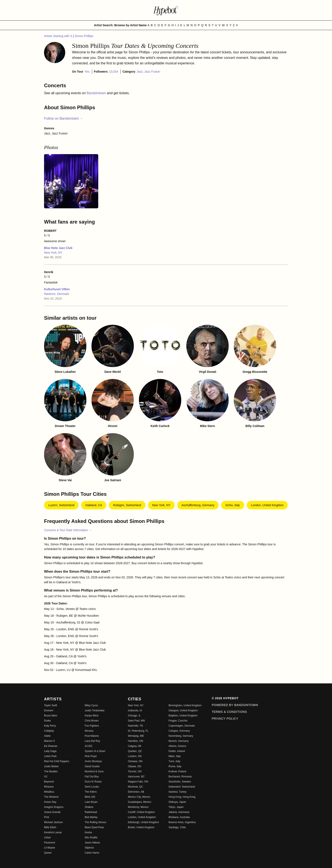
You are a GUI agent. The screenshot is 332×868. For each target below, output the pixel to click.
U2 (46, 777)
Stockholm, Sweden (180, 782)
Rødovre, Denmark (57, 294)
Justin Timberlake (95, 710)
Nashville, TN (135, 726)
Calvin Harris (92, 853)
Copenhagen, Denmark (182, 726)
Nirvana (89, 731)
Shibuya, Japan (177, 802)
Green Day (50, 802)
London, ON (135, 756)
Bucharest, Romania (180, 777)
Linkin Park (50, 756)
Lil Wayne (50, 848)
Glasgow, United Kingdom (183, 710)
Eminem (49, 710)
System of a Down (95, 751)
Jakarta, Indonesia (179, 812)
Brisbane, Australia (179, 817)
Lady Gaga (50, 751)
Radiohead (91, 812)
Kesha (88, 832)
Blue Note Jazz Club (58, 248)
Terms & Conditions (229, 712)
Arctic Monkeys (93, 761)
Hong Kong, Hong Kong (182, 797)
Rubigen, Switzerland (127, 505)
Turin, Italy (174, 761)
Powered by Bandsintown (235, 705)
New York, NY (53, 253)
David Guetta (92, 766)
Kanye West (91, 716)
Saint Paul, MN (136, 721)
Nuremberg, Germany (181, 736)
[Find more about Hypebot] (166, 10)
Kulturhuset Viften (57, 289)
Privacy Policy (225, 719)
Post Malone (92, 736)
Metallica (49, 792)
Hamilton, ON (136, 741)
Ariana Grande (52, 812)
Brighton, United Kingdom (183, 716)
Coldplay (49, 731)
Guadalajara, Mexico (140, 802)
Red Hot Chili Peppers (57, 761)
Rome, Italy (175, 766)
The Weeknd (51, 797)
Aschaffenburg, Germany (198, 505)
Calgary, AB (134, 746)
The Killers (91, 792)
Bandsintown (97, 93)
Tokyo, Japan (176, 807)
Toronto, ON (135, 771)
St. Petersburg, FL (138, 731)
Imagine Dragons (54, 807)
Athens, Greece (177, 746)
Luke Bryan (91, 802)
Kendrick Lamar (53, 832)
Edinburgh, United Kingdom (143, 822)
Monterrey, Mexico (138, 807)
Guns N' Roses (93, 782)
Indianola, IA (135, 710)
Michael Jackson (53, 822)
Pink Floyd (91, 756)
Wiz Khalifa (91, 838)
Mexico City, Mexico (139, 797)
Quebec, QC (135, 751)
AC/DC (89, 746)
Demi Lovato (92, 787)
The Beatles (51, 771)
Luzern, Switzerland (61, 505)
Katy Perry (50, 726)
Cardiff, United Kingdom (141, 812)
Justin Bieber (51, 766)
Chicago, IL (134, 716)
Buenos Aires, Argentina (182, 822)
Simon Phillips (84, 36)
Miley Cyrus (91, 705)
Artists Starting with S (59, 36)
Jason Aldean (92, 843)
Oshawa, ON (135, 761)
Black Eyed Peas (94, 827)
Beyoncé (49, 782)
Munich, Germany (179, 741)
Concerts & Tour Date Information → (68, 530)
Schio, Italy (232, 505)
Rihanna (49, 787)
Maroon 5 (49, 741)
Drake (47, 721)
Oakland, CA (94, 505)
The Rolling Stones (95, 822)
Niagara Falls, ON (138, 782)
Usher (47, 838)
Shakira (89, 807)
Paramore (50, 843)
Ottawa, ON (135, 766)
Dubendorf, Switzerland (182, 787)
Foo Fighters (92, 726)
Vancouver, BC (136, 777)
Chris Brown (92, 721)
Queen (48, 853)
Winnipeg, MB (136, 736)
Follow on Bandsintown (63, 118)
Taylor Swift (50, 705)
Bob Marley (91, 817)
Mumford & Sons (94, 771)
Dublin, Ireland (177, 751)
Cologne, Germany (179, 731)
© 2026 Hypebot (225, 698)
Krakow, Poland (177, 771)
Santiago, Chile (177, 827)
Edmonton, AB (136, 792)
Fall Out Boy (92, 777)
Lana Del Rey (92, 741)
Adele (47, 736)
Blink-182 (90, 797)
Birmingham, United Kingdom (185, 705)
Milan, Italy (175, 756)
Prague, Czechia (178, 721)
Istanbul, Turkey (178, 792)
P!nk (47, 817)
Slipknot (89, 848)
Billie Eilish (50, 827)
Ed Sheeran (51, 746)
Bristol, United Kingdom (141, 827)
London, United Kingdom (267, 505)
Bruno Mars (51, 716)
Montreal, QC (135, 787)
